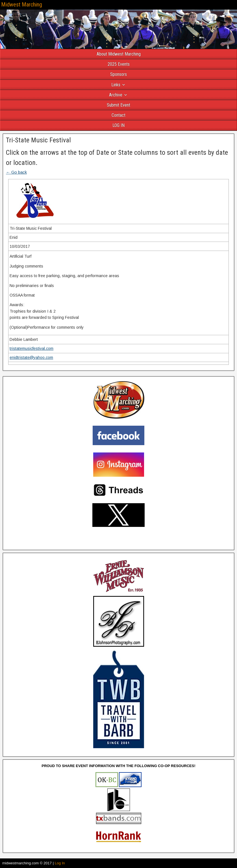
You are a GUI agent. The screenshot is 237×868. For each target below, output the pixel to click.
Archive (116, 95)
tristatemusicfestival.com (31, 348)
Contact (118, 115)
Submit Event (118, 105)
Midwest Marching (22, 5)
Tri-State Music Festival (38, 140)
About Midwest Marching (119, 54)
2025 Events (119, 64)
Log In (60, 863)
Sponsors (118, 74)
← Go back (16, 172)
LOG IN (118, 125)
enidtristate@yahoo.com (31, 357)
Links (116, 85)
